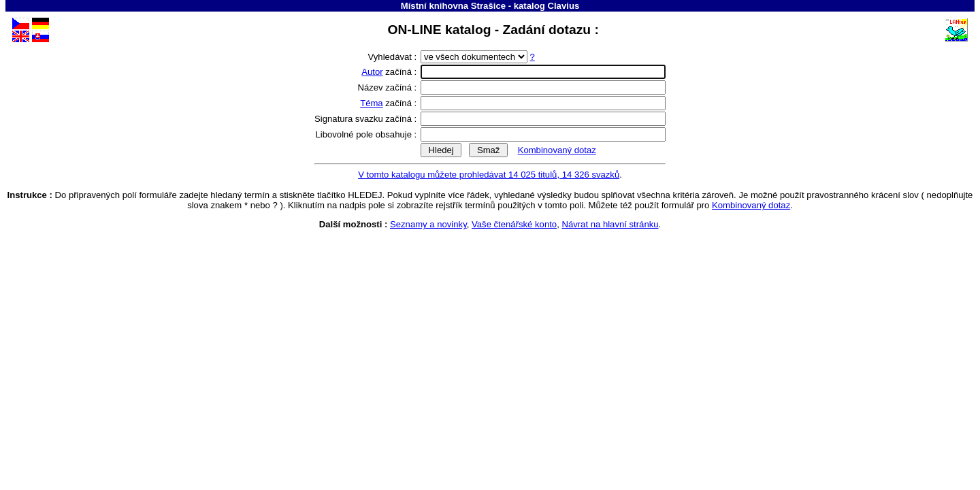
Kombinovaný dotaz (557, 150)
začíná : (390, 72)
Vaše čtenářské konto (514, 224)
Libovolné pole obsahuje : (367, 134)
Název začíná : (389, 87)
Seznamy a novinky (428, 224)
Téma (372, 103)
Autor (372, 72)
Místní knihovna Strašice (453, 6)
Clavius (563, 6)
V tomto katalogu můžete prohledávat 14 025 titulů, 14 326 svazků (489, 175)
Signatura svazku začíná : (367, 119)
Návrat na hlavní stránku (610, 224)
